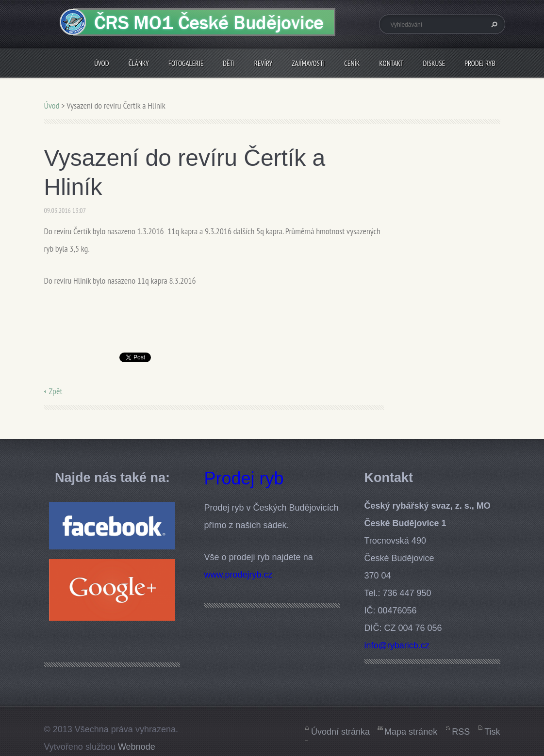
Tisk (492, 732)
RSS (461, 732)
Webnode (137, 747)
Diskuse (434, 63)
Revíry (263, 63)
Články (139, 63)
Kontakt (391, 63)
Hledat (493, 24)
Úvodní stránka (340, 732)
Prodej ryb (480, 63)
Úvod (102, 63)
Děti (229, 63)
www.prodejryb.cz (239, 575)
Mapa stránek (411, 732)
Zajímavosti (308, 63)
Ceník (352, 63)
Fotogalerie (186, 63)
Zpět (56, 391)
